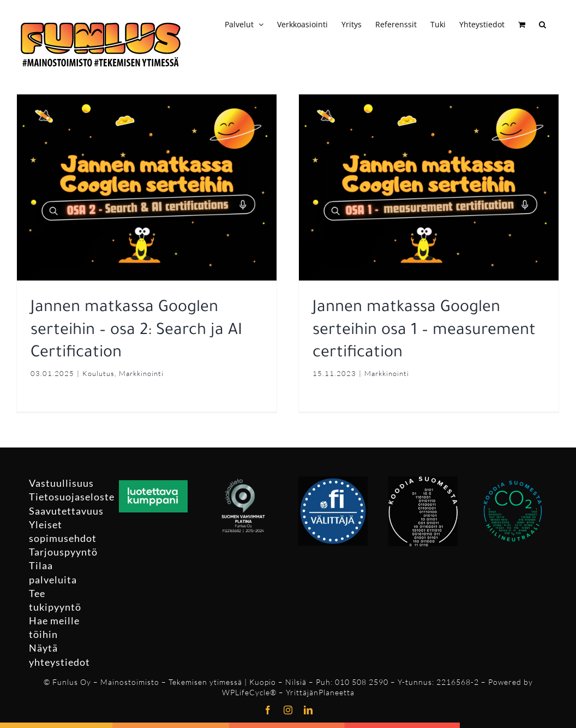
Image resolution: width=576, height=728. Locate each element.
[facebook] (268, 710)
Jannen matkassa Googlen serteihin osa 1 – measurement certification (419, 331)
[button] (542, 23)
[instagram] (288, 710)
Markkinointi (141, 373)
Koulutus (98, 373)
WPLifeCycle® (249, 692)
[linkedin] (308, 710)
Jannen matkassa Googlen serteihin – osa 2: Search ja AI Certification (136, 331)
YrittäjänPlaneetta (320, 692)
